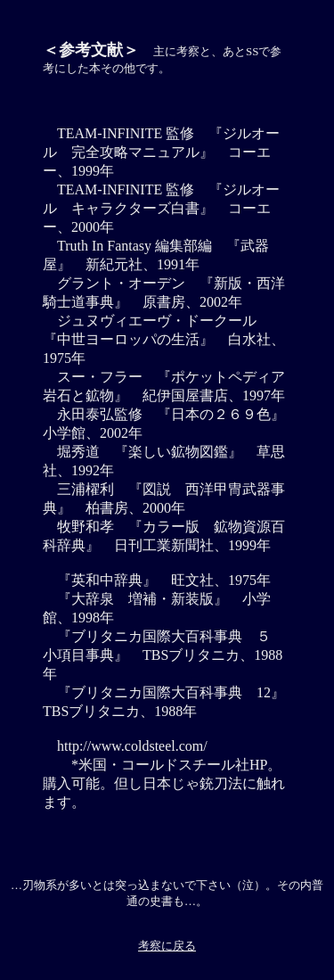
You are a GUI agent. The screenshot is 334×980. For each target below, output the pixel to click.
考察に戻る (167, 946)
